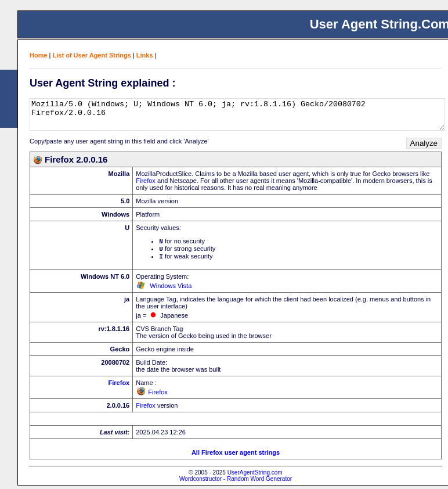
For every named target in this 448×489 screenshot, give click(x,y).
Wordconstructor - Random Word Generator (236, 482)
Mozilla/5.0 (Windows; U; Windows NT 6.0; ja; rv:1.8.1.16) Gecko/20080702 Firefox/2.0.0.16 (237, 114)
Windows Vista (171, 289)
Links (145, 55)
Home (39, 55)
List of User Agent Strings (92, 55)
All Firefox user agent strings (236, 456)
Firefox (146, 181)
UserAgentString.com (255, 476)
